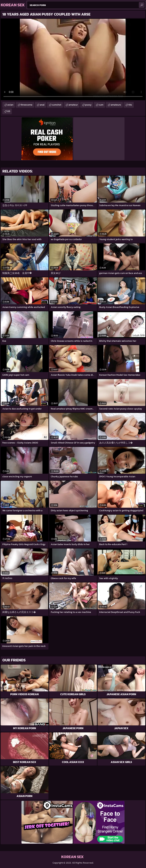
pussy (88, 105)
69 (9, 111)
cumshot (57, 105)
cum (101, 105)
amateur (73, 105)
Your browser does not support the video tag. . (73, 60)
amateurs (116, 105)
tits (130, 105)
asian (10, 105)
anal (42, 105)
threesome (27, 105)
